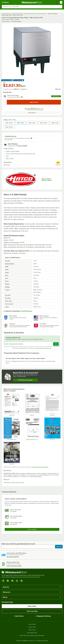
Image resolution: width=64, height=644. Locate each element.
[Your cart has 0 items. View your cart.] (60, 2)
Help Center (32, 606)
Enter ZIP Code (9, 140)
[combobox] (32, 7)
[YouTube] (8, 581)
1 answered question (16, 21)
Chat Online (18, 616)
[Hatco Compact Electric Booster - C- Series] (32, 429)
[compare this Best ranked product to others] (58, 163)
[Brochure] (52, 429)
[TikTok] (17, 581)
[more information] (26, 146)
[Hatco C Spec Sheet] (12, 404)
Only (4, 83)
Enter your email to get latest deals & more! (18, 544)
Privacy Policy (48, 348)
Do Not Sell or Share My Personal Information (32, 636)
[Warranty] (52, 404)
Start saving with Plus (13, 557)
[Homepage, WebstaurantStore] (32, 2)
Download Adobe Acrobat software (40, 467)
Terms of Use (40, 348)
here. (24, 253)
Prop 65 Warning (26, 311)
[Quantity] (5, 102)
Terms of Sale (32, 624)
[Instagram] (3, 581)
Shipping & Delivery (43, 616)
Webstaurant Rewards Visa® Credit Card (35, 110)
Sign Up (59, 547)
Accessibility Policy (32, 633)
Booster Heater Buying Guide (21, 482)
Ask (56, 344)
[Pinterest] (22, 581)
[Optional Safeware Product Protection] (12, 429)
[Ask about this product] (32, 344)
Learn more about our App (14, 566)
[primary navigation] (6, 2)
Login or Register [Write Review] (32, 529)
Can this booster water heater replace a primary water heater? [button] (25, 358)
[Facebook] (12, 581)
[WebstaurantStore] (24, 572)
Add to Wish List (32, 113)
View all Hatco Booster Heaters (47, 180)
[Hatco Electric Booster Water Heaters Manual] (32, 404)
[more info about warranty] (22, 97)
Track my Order (32, 611)
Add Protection (56, 96)
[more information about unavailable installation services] (31, 138)
